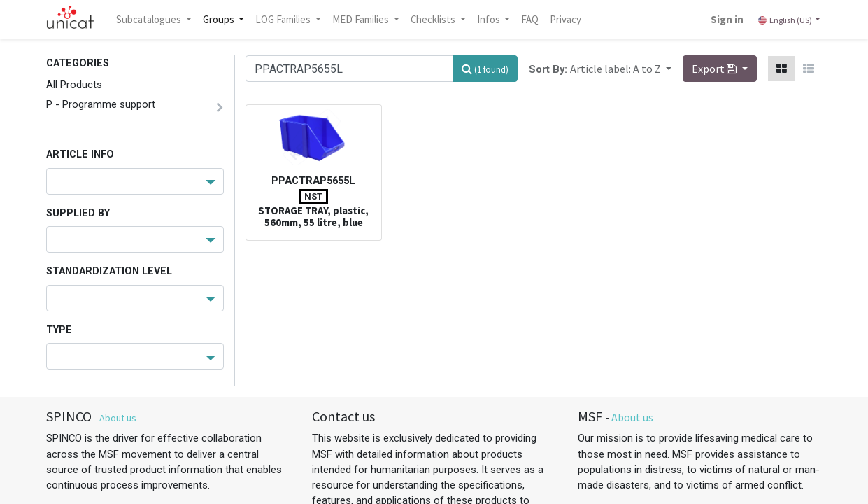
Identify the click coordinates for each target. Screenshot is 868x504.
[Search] (485, 69)
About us (118, 418)
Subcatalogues (151, 19)
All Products (74, 85)
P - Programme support (101, 104)
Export (715, 69)
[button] (621, 69)
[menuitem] (531, 20)
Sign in (726, 19)
